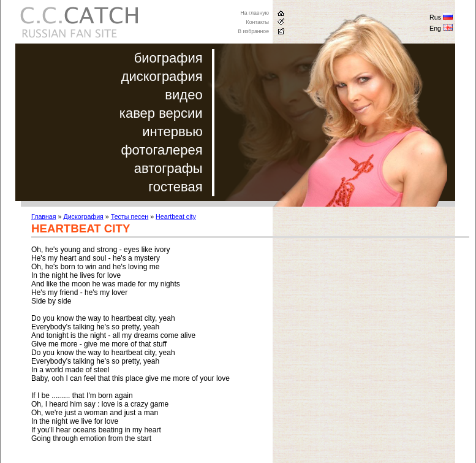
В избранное (253, 31)
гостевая (175, 187)
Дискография (83, 216)
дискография (162, 76)
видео (183, 95)
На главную (255, 13)
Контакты (258, 22)
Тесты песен (130, 216)
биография (168, 58)
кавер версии (161, 113)
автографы (168, 168)
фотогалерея (162, 150)
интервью (172, 132)
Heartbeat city (176, 216)
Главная (44, 216)
